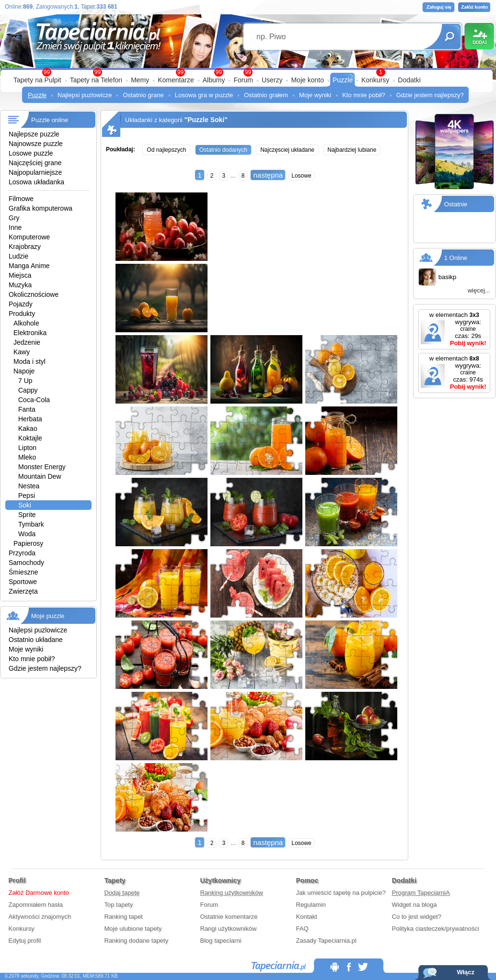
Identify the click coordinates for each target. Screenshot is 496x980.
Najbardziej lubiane (352, 150)
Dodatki (409, 80)
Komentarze (176, 80)
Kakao (28, 428)
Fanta (27, 409)
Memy (140, 80)
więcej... (479, 290)
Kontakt (307, 917)
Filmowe (21, 199)
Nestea (29, 486)
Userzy (272, 80)
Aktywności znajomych (40, 917)
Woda (27, 534)
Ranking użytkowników (232, 893)
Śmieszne (23, 572)
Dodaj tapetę (122, 893)
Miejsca (20, 275)
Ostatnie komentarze (229, 917)
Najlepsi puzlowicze (85, 95)
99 (248, 72)
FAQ (302, 929)
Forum (243, 80)
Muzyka (20, 285)
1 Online (456, 258)
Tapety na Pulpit (37, 80)
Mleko (27, 457)
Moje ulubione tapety (133, 929)
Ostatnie (456, 204)
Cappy (28, 390)
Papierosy (28, 543)
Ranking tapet (124, 917)
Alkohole (26, 323)
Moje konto (307, 80)
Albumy (214, 80)
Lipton (27, 448)
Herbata (30, 419)
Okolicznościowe (34, 294)
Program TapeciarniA (421, 893)
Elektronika (30, 333)
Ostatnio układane (36, 640)
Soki (25, 505)
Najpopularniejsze (35, 172)
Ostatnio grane (143, 95)
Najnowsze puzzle (36, 144)
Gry (14, 218)
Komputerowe (29, 237)
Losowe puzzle (31, 153)
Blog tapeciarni (221, 941)
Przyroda (22, 553)
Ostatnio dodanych (223, 150)
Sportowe (23, 582)
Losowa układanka (36, 182)
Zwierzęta (23, 591)
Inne (15, 227)
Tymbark (31, 524)
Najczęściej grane (35, 163)
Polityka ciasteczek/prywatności (436, 929)
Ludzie (18, 256)
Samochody (26, 563)
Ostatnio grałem (266, 95)
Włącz (466, 972)
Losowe (301, 176)
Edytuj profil (25, 941)
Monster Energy (42, 467)
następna (268, 175)
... (233, 175)
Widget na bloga (415, 905)
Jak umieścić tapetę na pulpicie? (341, 893)
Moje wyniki (315, 95)
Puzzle (343, 80)
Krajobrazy (25, 247)
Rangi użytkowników (229, 929)
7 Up (25, 381)
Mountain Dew (40, 476)
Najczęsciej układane (287, 150)
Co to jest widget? (417, 917)
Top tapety (119, 905)
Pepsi (27, 496)
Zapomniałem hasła (36, 905)
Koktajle (30, 438)
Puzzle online (50, 120)
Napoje (24, 371)
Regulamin (311, 905)
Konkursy (375, 80)
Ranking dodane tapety (137, 941)
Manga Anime (29, 266)
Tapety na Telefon (96, 80)
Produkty (22, 314)
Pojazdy (21, 304)
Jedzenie (27, 342)
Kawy (22, 352)
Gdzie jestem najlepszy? (430, 95)
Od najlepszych (166, 150)
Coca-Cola (34, 400)
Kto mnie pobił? (364, 95)
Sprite (27, 515)
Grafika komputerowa (40, 208)
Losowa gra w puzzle (204, 95)
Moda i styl (29, 361)
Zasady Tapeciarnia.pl (326, 941)
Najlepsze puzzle (34, 134)
